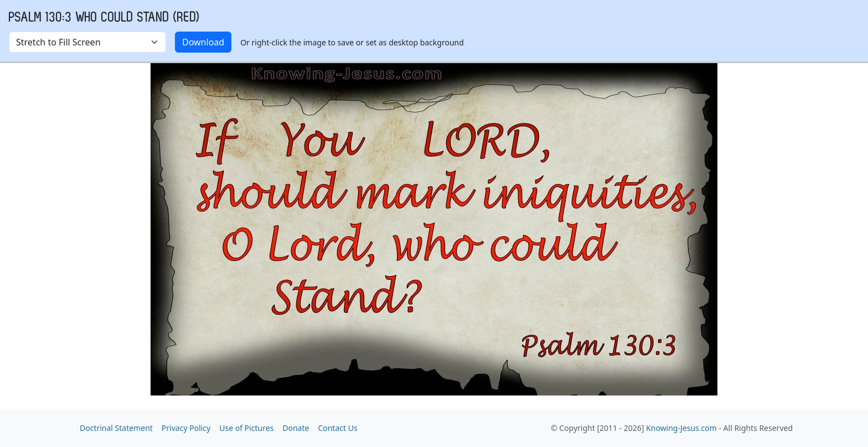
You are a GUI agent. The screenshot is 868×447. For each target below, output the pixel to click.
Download (203, 42)
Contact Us (337, 428)
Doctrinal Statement (116, 428)
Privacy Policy (186, 428)
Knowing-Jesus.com (681, 428)
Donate (296, 428)
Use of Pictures (246, 428)
